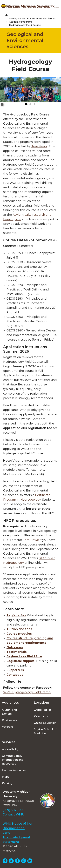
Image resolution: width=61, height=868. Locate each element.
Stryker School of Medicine (45, 731)
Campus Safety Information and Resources (13, 760)
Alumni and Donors (9, 712)
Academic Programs (21, 22)
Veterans (8, 727)
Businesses (9, 720)
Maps (6, 777)
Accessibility (10, 749)
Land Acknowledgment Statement (16, 837)
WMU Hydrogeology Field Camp (27, 692)
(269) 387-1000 (14, 810)
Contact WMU (14, 814)
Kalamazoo (41, 716)
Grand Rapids (43, 710)
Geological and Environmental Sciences (32, 19)
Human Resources (14, 770)
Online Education (45, 723)
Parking (7, 783)
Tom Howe (39, 146)
